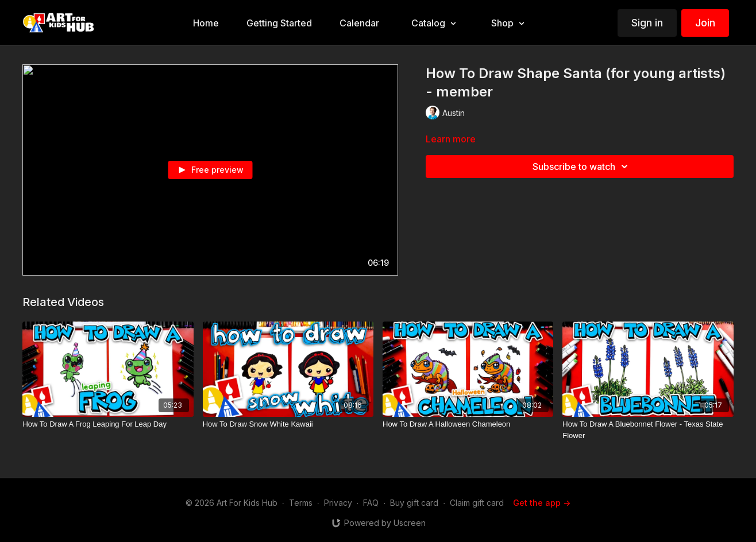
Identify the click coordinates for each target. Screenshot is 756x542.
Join (705, 23)
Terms (301, 503)
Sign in (647, 23)
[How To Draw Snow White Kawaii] (288, 424)
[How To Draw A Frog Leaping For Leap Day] (108, 424)
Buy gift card (414, 503)
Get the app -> (542, 503)
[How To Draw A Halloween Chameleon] (468, 424)
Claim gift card (477, 503)
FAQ (371, 503)
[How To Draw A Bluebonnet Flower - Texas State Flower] (648, 430)
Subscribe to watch (582, 167)
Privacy (338, 503)
